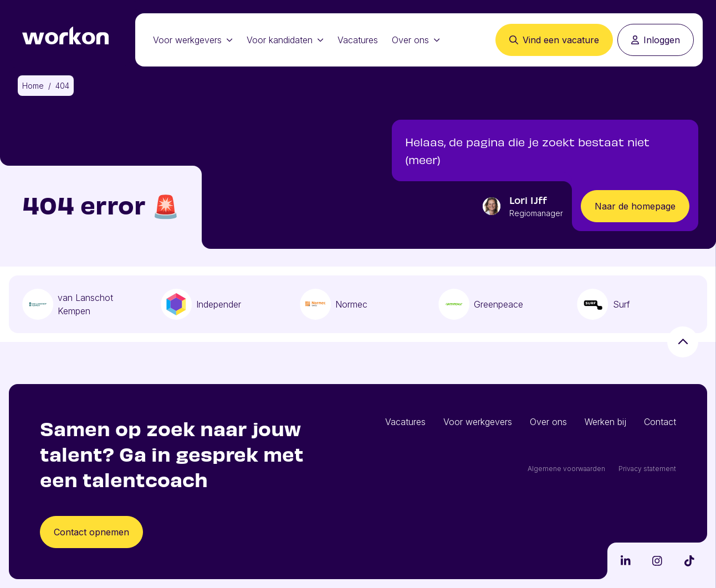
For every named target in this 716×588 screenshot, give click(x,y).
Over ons (416, 40)
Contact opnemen (91, 532)
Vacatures (358, 40)
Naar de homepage (635, 206)
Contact (660, 422)
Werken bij (605, 422)
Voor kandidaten (285, 40)
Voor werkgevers (193, 40)
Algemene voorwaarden (566, 469)
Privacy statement (647, 469)
